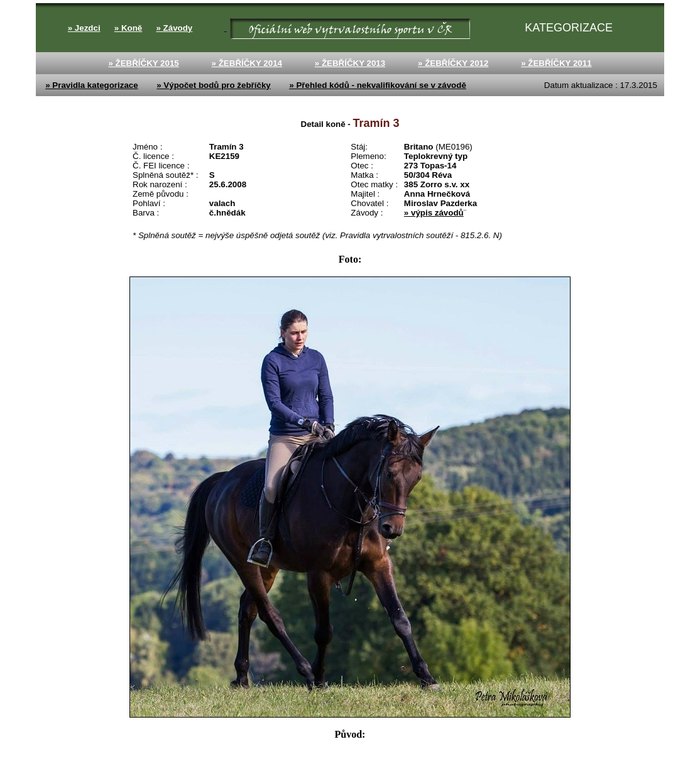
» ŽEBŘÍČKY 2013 (350, 63)
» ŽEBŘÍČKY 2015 (143, 63)
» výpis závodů (434, 213)
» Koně (128, 28)
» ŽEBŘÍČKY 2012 (453, 63)
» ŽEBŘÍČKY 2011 (556, 63)
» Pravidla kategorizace (91, 85)
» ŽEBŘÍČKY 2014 (247, 63)
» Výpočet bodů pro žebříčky (213, 85)
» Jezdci (84, 28)
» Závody (174, 28)
